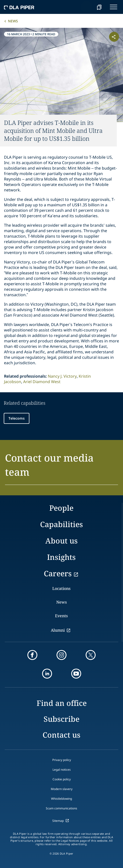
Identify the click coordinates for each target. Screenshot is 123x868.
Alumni (58, 630)
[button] (61, 468)
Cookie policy (62, 779)
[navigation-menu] (114, 7)
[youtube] (76, 674)
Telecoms (17, 418)
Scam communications (61, 808)
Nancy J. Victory (62, 376)
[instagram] (61, 655)
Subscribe (61, 719)
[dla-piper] (19, 7)
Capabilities (61, 524)
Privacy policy (62, 760)
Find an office (62, 703)
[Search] (87, 7)
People (61, 508)
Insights (61, 557)
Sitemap (58, 821)
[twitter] (91, 655)
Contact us (61, 735)
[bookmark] (99, 7)
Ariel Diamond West (42, 382)
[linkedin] (47, 674)
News (13, 21)
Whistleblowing (61, 799)
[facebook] (32, 655)
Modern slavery (62, 789)
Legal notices (62, 770)
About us (61, 541)
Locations (61, 588)
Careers (58, 573)
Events (61, 616)
